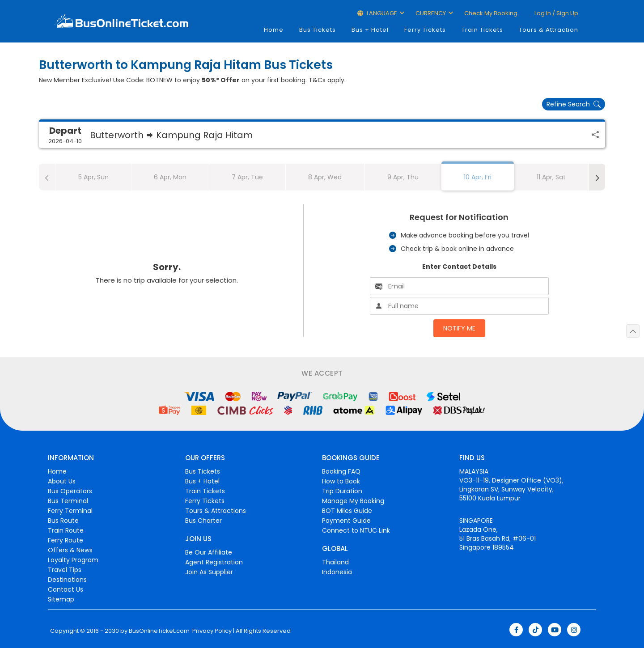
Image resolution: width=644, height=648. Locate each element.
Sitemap (61, 599)
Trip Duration (342, 491)
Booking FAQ (341, 471)
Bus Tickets (318, 30)
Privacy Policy (211, 631)
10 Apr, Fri (478, 177)
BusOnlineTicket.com (159, 631)
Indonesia (337, 572)
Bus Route (63, 521)
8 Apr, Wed (325, 177)
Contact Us (66, 589)
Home (274, 30)
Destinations (67, 580)
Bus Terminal (68, 501)
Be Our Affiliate (209, 552)
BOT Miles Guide (347, 511)
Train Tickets (482, 30)
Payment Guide (346, 521)
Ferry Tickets (425, 30)
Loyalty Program (73, 560)
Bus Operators (70, 491)
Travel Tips (65, 570)
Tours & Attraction (549, 30)
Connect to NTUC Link (356, 530)
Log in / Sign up (556, 13)
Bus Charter (203, 521)
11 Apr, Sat (551, 177)
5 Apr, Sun (93, 177)
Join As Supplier (209, 572)
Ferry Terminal (70, 511)
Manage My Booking (353, 501)
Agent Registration (214, 562)
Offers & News (70, 550)
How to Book (341, 481)
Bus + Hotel (370, 30)
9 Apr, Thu (403, 177)
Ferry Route (66, 540)
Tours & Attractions (216, 511)
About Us (62, 481)
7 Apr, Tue (247, 177)
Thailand (335, 562)
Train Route (66, 530)
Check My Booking (491, 13)
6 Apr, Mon (170, 177)
